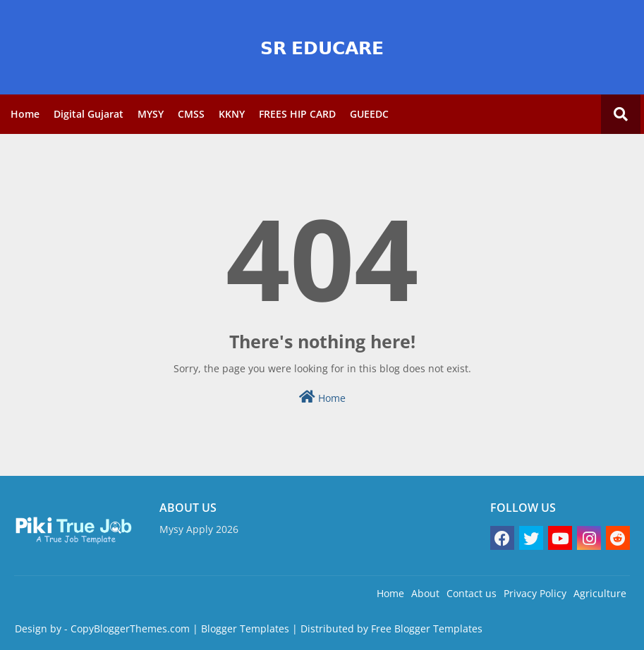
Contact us (472, 593)
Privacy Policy (535, 593)
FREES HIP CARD (297, 114)
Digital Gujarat (89, 114)
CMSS (191, 114)
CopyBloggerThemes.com (130, 628)
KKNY (232, 114)
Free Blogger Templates (427, 628)
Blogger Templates (245, 628)
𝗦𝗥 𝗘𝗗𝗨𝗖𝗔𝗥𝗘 (322, 47)
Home (25, 114)
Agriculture (600, 593)
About (425, 593)
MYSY (151, 114)
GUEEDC (369, 114)
